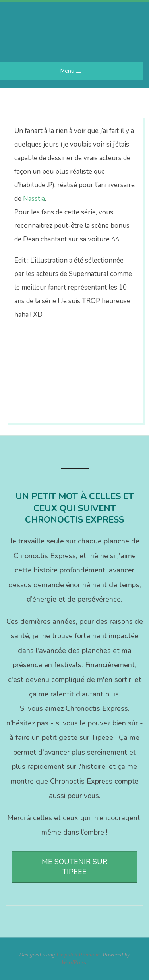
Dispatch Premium (78, 955)
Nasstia (34, 199)
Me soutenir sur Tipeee (74, 867)
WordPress (74, 962)
